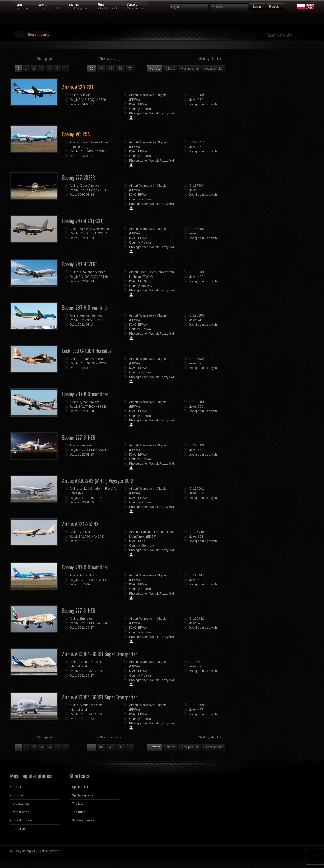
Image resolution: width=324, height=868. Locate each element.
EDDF (142, 541)
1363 (100, 498)
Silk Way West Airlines (95, 229)
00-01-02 (84, 584)
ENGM (143, 281)
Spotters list (80, 787)
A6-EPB (90, 450)
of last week (21, 812)
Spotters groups (83, 795)
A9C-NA (90, 537)
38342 (102, 407)
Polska (146, 109)
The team (79, 804)
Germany (148, 546)
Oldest (170, 69)
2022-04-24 (86, 281)
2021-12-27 (86, 628)
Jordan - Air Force (92, 359)
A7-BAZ (90, 190)
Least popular (214, 69)
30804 (103, 233)
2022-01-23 (86, 455)
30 (101, 69)
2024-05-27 (86, 104)
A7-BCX (90, 407)
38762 (104, 320)
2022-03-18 (86, 325)
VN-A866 (91, 320)
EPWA (143, 104)
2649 (102, 100)
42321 (102, 450)
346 (87, 363)
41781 (102, 190)
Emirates (86, 445)
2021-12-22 (86, 719)
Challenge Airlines (93, 272)
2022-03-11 (86, 368)
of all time (19, 787)
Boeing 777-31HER (79, 437)
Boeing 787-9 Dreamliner (85, 308)
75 (130, 69)
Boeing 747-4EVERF (80, 264)
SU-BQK (90, 100)
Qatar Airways (90, 186)
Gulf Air (85, 532)
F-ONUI (90, 580)
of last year (20, 829)
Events (43, 4)
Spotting (74, 4)
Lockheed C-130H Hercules (87, 351)
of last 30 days (23, 820)
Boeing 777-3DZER (78, 178)
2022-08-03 (86, 238)
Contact (132, 4)
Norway (147, 286)
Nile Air (85, 95)
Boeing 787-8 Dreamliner (85, 394)
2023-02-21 (86, 156)
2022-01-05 (86, 502)
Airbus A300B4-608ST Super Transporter (99, 654)
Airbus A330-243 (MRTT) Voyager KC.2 (98, 481)
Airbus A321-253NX (80, 524)
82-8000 (90, 151)
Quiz (101, 4)
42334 (102, 623)
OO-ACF (91, 277)
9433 (101, 537)
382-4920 (99, 363)
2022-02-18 (86, 411)
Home (18, 4)
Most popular (189, 69)
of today (18, 795)
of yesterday (21, 804)
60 (120, 69)
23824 (103, 151)
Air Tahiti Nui (88, 575)
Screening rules (83, 820)
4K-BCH (90, 233)
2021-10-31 (86, 541)
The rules (79, 812)
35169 (103, 277)
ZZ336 (89, 498)
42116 (102, 580)
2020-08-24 (86, 195)
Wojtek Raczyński (162, 113)
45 (111, 69)
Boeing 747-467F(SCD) (83, 221)
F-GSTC (90, 671)
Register (275, 7)
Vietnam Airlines (91, 315)
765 (101, 671)
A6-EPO (90, 623)
